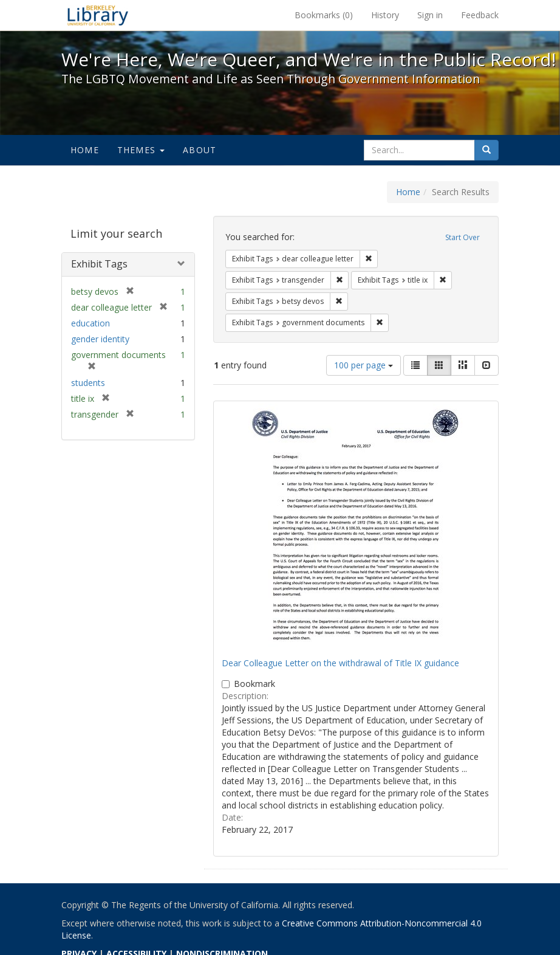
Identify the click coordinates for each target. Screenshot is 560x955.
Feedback (480, 15)
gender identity (100, 339)
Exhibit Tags (99, 264)
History (385, 15)
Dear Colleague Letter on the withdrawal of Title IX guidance (340, 663)
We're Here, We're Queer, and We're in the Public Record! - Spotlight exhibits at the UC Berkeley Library (98, 15)
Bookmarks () (324, 15)
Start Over (463, 237)
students (88, 383)
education (90, 323)
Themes (141, 150)
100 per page (364, 365)
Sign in (430, 15)
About (200, 150)
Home (85, 150)
